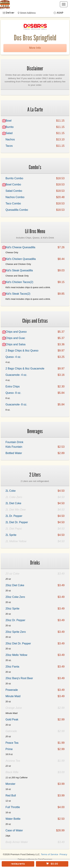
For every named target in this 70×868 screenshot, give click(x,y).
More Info (35, 48)
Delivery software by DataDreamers (35, 859)
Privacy (63, 854)
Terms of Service (50, 854)
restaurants (18, 864)
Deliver (10, 13)
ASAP (60, 13)
